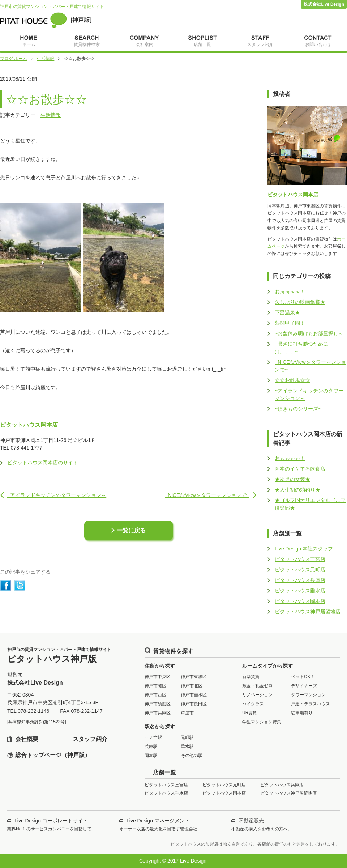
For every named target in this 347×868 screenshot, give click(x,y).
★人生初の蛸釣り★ (297, 490)
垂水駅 (187, 746)
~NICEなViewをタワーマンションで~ (207, 495)
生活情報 (51, 115)
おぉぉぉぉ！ (290, 292)
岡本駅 (151, 756)
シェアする (5, 586)
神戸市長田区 (194, 704)
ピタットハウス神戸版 (46, 20)
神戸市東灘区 (194, 677)
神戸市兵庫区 (158, 713)
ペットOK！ (303, 677)
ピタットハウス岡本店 (293, 195)
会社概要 (27, 739)
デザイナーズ (304, 686)
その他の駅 (192, 756)
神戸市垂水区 (194, 695)
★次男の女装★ (292, 479)
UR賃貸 (250, 713)
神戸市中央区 (158, 677)
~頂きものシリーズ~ (298, 409)
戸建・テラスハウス (310, 704)
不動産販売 (251, 821)
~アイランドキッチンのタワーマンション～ (57, 495)
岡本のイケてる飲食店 (300, 469)
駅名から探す (160, 727)
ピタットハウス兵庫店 (300, 580)
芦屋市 (187, 713)
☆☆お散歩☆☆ (292, 380)
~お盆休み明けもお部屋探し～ (309, 333)
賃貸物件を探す (173, 651)
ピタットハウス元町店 (300, 570)
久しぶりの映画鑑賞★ (300, 302)
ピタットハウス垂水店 (300, 591)
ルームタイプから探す (267, 666)
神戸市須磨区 (158, 704)
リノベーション (257, 695)
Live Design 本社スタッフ (304, 549)
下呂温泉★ (287, 312)
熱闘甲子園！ (290, 323)
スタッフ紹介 (90, 739)
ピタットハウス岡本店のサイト (43, 463)
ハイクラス (253, 704)
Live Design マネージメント (158, 821)
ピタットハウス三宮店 (300, 559)
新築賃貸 (251, 677)
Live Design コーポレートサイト (51, 821)
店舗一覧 (164, 772)
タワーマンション (308, 695)
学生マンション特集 (262, 722)
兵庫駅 (151, 746)
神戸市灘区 (155, 686)
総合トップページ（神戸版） (53, 755)
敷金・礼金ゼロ (257, 686)
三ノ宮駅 (153, 737)
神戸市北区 (192, 686)
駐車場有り (302, 713)
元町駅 (187, 737)
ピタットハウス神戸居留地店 (308, 612)
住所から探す (160, 666)
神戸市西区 (155, 695)
